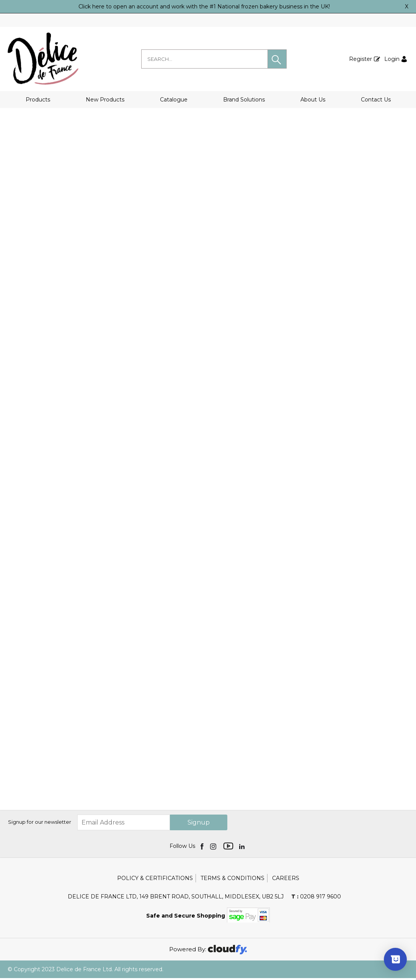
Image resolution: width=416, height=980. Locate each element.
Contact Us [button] (376, 100)
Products (38, 100)
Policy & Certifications (155, 880)
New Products (105, 100)
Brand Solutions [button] (244, 100)
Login (392, 59)
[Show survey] (395, 959)
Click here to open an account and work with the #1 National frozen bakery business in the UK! (204, 7)
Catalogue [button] (174, 100)
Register (361, 59)
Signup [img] (199, 824)
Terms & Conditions (232, 880)
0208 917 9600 (316, 898)
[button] (277, 59)
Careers (286, 880)
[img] (203, 848)
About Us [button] (313, 100)
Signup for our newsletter (40, 824)
